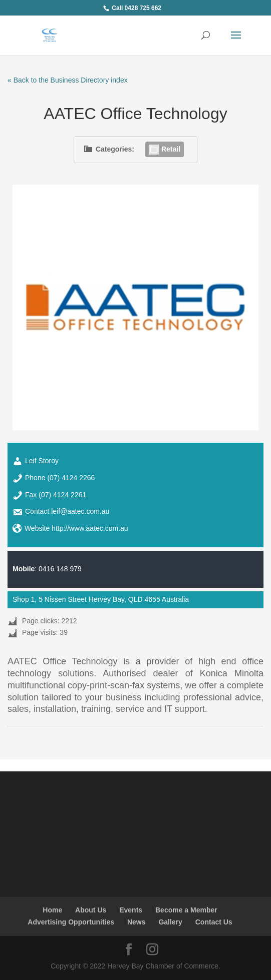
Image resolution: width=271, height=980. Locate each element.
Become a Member (186, 910)
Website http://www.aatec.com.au (76, 528)
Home (52, 910)
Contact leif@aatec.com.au (67, 511)
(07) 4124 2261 (62, 495)
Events (131, 910)
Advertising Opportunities (71, 922)
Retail (165, 149)
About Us (91, 910)
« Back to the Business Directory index (68, 80)
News (137, 922)
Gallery (170, 922)
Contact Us (214, 922)
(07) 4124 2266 (71, 478)
